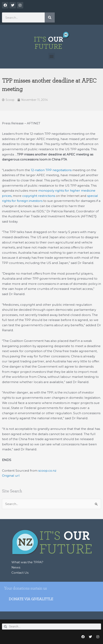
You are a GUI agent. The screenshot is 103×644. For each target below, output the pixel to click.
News (16, 567)
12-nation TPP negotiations (51, 170)
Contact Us (20, 573)
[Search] (50, 17)
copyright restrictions (39, 196)
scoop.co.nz (47, 471)
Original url (11, 476)
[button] (52, 56)
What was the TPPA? (27, 562)
